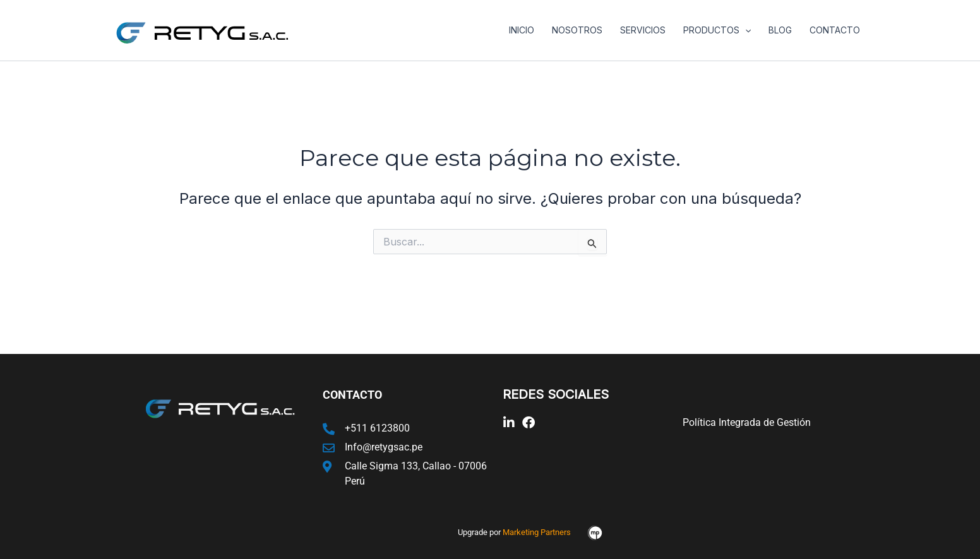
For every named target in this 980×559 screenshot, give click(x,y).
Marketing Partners (537, 532)
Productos (717, 30)
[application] (745, 30)
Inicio (522, 30)
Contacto (835, 30)
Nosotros (577, 30)
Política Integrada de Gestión (747, 422)
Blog (780, 30)
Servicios (643, 30)
